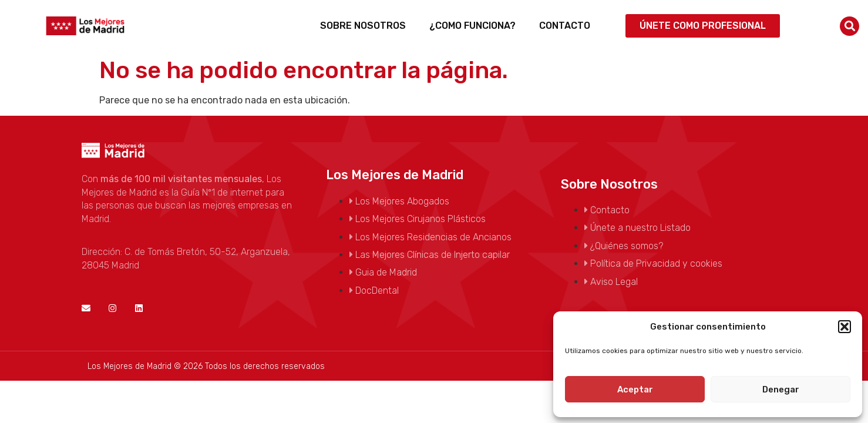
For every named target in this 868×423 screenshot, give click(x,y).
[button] (845, 327)
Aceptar (635, 390)
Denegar (781, 390)
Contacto (565, 26)
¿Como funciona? (472, 26)
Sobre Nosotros (363, 26)
